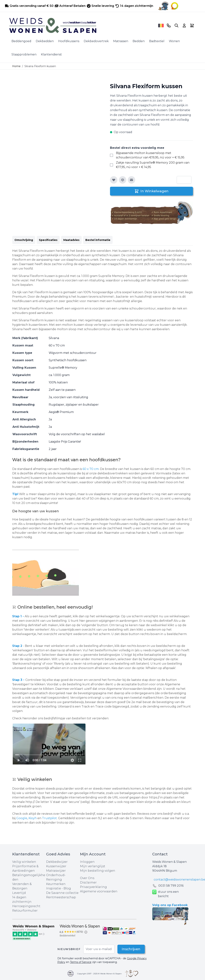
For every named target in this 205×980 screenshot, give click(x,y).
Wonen (174, 41)
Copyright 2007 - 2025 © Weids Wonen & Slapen (99, 974)
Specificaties (48, 240)
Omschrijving (24, 240)
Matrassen (121, 41)
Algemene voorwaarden (99, 891)
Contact (160, 854)
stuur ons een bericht (166, 894)
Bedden (139, 41)
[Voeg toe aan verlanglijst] (114, 180)
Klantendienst (51, 54)
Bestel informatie (98, 240)
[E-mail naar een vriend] (131, 180)
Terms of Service (81, 962)
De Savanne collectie (62, 893)
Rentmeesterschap (61, 897)
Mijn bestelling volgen (98, 871)
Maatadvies (71, 240)
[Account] (184, 26)
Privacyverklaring (93, 887)
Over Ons (87, 878)
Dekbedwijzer (57, 862)
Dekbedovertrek (96, 41)
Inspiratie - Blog (59, 888)
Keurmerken (56, 884)
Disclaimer (88, 882)
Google (22, 818)
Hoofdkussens (69, 41)
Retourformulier (25, 911)
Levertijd (19, 893)
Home (16, 66)
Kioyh (33, 818)
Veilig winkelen (24, 862)
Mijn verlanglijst (93, 866)
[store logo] (82, 26)
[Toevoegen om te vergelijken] (123, 180)
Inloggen (87, 862)
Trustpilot (49, 818)
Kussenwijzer (56, 866)
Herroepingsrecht (26, 906)
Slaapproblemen (24, 54)
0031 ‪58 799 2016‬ (171, 886)
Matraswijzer (56, 871)
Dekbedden (45, 41)
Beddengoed (21, 41)
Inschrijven (131, 949)
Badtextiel (157, 41)
